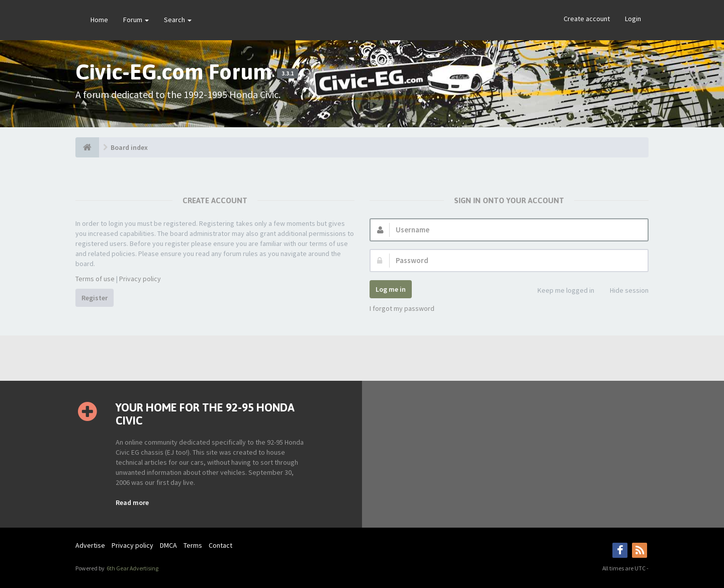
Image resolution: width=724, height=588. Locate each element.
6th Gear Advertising (132, 568)
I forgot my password (402, 308)
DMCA (168, 545)
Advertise (90, 545)
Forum (136, 20)
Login (633, 19)
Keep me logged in (560, 291)
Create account (587, 19)
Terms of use (95, 279)
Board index (129, 147)
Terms (193, 545)
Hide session (624, 291)
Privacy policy (140, 279)
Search (178, 20)
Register (95, 298)
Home (99, 20)
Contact (220, 545)
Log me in (391, 289)
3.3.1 (288, 73)
